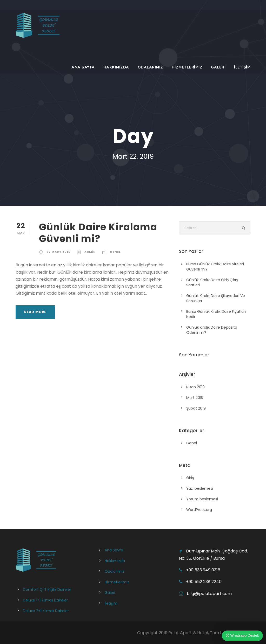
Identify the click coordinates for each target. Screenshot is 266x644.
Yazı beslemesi (200, 488)
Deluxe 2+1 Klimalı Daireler (46, 611)
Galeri (218, 67)
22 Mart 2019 (58, 252)
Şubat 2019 (196, 408)
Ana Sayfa (83, 67)
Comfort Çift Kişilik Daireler (47, 590)
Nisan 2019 (195, 387)
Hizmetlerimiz (187, 67)
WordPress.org (199, 510)
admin (90, 252)
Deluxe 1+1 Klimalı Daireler (45, 600)
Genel (115, 252)
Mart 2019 (195, 398)
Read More (35, 312)
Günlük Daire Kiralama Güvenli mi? (98, 233)
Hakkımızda (116, 67)
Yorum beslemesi (202, 499)
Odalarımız (150, 67)
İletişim (242, 67)
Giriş (190, 478)
